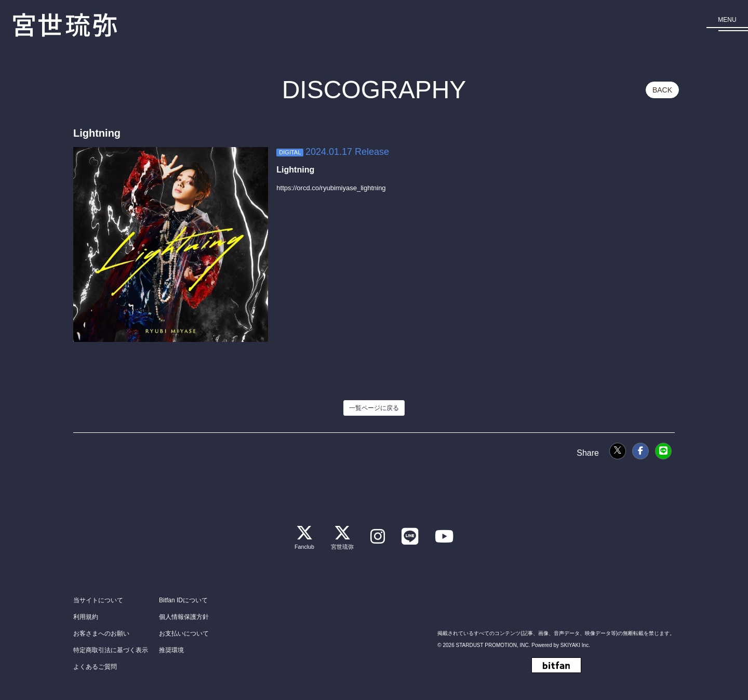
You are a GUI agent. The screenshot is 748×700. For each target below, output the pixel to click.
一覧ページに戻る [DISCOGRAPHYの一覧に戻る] (374, 408)
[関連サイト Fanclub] (303, 535)
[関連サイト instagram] (377, 536)
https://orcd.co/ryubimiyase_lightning (331, 188)
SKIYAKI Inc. (575, 645)
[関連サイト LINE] (410, 536)
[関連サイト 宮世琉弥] (341, 535)
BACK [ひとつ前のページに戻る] (662, 90)
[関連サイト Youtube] (446, 536)
